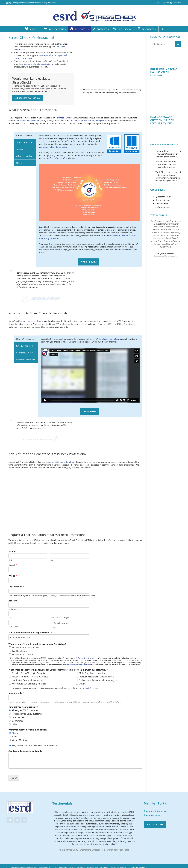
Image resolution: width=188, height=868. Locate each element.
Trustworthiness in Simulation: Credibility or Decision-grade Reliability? (167, 154)
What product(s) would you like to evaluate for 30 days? (38, 644)
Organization (16, 587)
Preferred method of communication (28, 730)
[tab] (25, 135)
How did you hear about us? (23, 707)
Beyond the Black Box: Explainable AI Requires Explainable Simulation (166, 164)
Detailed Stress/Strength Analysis (28, 673)
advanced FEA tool (64, 118)
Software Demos (163, 207)
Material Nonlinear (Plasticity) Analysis (31, 677)
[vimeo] (17, 820)
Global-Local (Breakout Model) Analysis (98, 680)
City (10, 618)
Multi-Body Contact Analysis (93, 673)
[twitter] (24, 820)
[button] (178, 44)
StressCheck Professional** (26, 647)
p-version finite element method (60, 462)
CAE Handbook (19, 651)
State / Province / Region (60, 618)
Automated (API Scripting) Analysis (29, 684)
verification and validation (28, 121)
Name (12, 552)
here (94, 662)
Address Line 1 (14, 609)
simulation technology (31, 321)
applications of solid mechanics (53, 147)
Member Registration (155, 811)
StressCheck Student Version (78, 665)
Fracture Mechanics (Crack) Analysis (97, 677)
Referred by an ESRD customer (27, 714)
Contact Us (176, 3)
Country (53, 627)
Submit (14, 778)
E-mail (13, 565)
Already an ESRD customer (25, 710)
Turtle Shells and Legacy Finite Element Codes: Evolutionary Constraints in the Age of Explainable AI (168, 176)
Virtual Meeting (20, 740)
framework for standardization (37, 64)
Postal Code (13, 627)
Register (166, 3)
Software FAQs (162, 203)
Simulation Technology (109, 339)
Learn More (90, 411)
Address (13, 601)
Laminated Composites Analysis (28, 680)
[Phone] (49, 580)
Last (52, 560)
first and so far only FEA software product (89, 121)
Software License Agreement (87, 658)
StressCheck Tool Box (23, 655)
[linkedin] (10, 820)
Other (82, 684)
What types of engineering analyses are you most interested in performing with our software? (58, 670)
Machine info (16, 693)
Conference (18, 721)
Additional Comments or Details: (26, 751)
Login (158, 3)
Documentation (162, 200)
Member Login (152, 815)
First (10, 560)
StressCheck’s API (58, 158)
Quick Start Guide (163, 197)
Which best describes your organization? (30, 633)
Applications (89, 688)
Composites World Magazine (166, 256)
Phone (13, 576)
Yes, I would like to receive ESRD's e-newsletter (35, 746)
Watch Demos (89, 262)
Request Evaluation (28, 98)
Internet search (20, 717)
